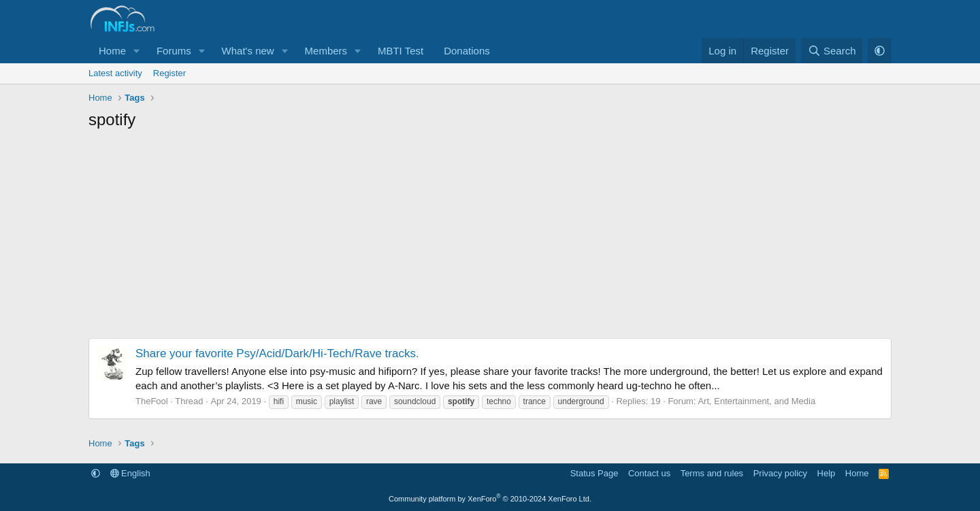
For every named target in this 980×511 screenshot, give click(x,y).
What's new (248, 51)
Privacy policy (780, 473)
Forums (174, 51)
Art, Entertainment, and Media (756, 401)
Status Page (594, 473)
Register (169, 73)
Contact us (649, 473)
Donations (467, 51)
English (130, 473)
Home (112, 51)
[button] (137, 51)
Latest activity (115, 73)
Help (827, 473)
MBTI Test (401, 51)
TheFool (152, 401)
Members (326, 51)
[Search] (832, 51)
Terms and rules (712, 473)
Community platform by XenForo (490, 499)
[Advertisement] (490, 240)
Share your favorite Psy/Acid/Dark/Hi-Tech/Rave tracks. (277, 353)
